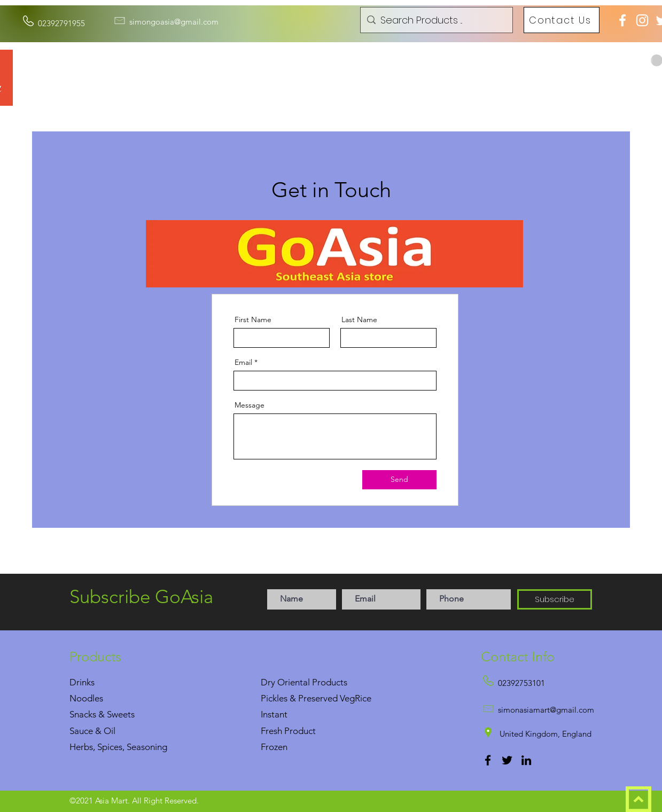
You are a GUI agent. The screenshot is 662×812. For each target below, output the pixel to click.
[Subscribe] (555, 599)
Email (243, 362)
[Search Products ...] (435, 20)
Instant (274, 714)
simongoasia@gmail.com (174, 22)
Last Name (359, 319)
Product (300, 731)
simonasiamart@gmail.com (546, 710)
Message (250, 405)
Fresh (271, 731)
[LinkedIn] (526, 760)
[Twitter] (507, 760)
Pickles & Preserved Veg (308, 698)
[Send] (399, 480)
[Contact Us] (562, 20)
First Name (253, 319)
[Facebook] (488, 760)
